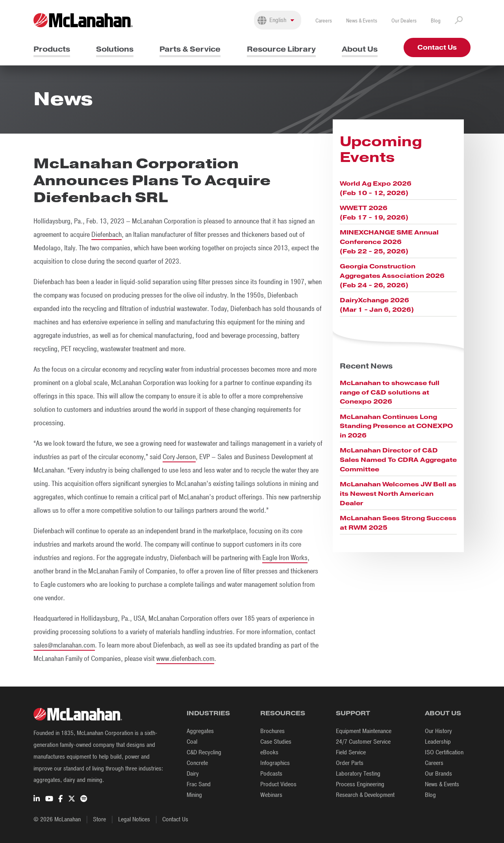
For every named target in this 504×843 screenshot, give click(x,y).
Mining (194, 795)
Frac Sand (199, 784)
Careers (324, 21)
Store (99, 819)
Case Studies (276, 742)
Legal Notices (134, 819)
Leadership (438, 742)
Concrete (197, 763)
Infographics (275, 763)
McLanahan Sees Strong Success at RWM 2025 (398, 523)
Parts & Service (190, 49)
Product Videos (278, 784)
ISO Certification (444, 752)
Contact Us (437, 47)
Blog (436, 21)
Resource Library (281, 49)
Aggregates (200, 731)
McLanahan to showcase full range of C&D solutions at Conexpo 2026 (390, 392)
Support (353, 713)
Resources (283, 713)
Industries (208, 713)
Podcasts (271, 774)
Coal (192, 742)
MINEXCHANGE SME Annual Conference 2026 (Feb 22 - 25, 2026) (389, 242)
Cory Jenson (179, 457)
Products (52, 49)
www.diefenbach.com (185, 659)
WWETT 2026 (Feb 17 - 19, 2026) (374, 213)
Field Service (351, 752)
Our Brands (438, 774)
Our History (438, 731)
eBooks (269, 752)
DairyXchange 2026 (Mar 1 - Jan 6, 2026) (377, 305)
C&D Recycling (204, 752)
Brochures (272, 731)
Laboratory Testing (358, 774)
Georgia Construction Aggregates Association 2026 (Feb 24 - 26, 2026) (392, 276)
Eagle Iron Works (285, 558)
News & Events (362, 21)
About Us (360, 49)
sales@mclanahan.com (64, 645)
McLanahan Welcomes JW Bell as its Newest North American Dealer (398, 494)
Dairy (193, 774)
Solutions (115, 49)
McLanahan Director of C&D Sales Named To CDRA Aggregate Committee (398, 460)
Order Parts (350, 763)
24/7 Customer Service (363, 742)
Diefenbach (107, 234)
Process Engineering (360, 784)
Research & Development (365, 795)
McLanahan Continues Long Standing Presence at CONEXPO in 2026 (397, 426)
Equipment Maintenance (364, 731)
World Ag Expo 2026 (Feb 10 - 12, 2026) (376, 188)
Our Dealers (404, 21)
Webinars (271, 795)
